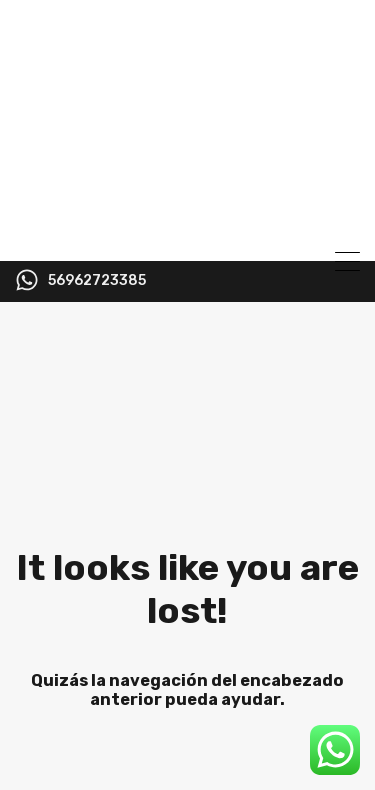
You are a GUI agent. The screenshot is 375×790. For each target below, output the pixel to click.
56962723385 (97, 281)
